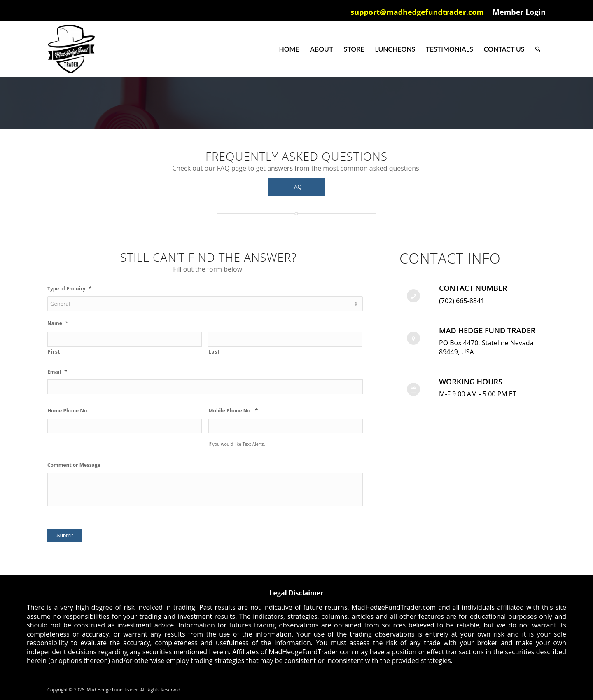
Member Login (519, 12)
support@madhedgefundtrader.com (417, 12)
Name (58, 323)
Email (57, 372)
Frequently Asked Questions (296, 156)
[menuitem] (417, 12)
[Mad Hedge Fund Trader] (71, 49)
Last (214, 352)
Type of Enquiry (70, 289)
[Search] (538, 49)
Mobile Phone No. (233, 411)
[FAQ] (297, 187)
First (54, 352)
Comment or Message (74, 465)
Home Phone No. (68, 411)
